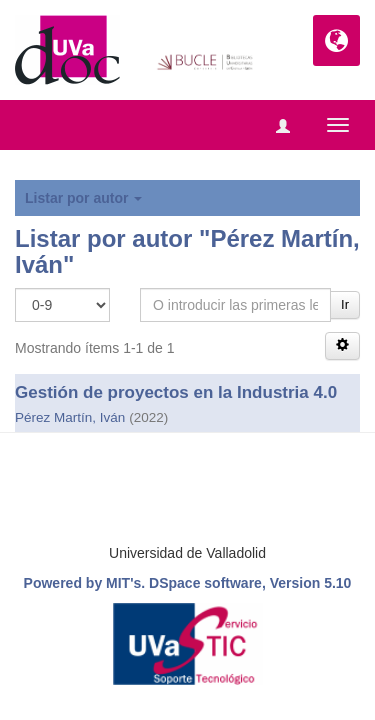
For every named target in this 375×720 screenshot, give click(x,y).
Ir (345, 304)
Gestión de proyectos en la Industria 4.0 (176, 392)
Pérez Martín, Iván (70, 417)
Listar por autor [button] (83, 198)
